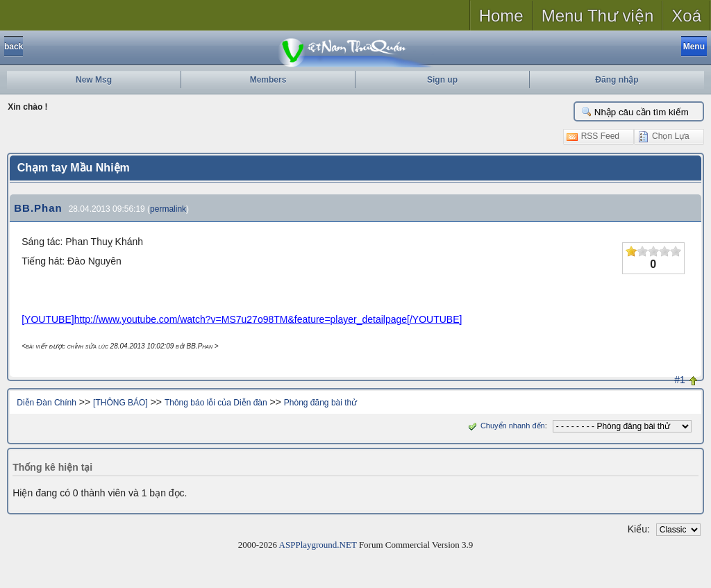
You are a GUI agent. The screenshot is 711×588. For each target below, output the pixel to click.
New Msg (94, 80)
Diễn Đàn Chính (47, 403)
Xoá (686, 16)
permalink (168, 209)
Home (501, 16)
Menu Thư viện (598, 16)
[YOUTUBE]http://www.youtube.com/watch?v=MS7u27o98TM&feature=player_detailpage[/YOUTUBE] (242, 319)
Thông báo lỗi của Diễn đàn (216, 403)
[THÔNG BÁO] (120, 403)
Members (268, 80)
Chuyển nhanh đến (505, 426)
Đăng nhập (617, 80)
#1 (680, 380)
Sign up (442, 80)
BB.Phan (38, 208)
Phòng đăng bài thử (320, 403)
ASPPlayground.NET (318, 545)
